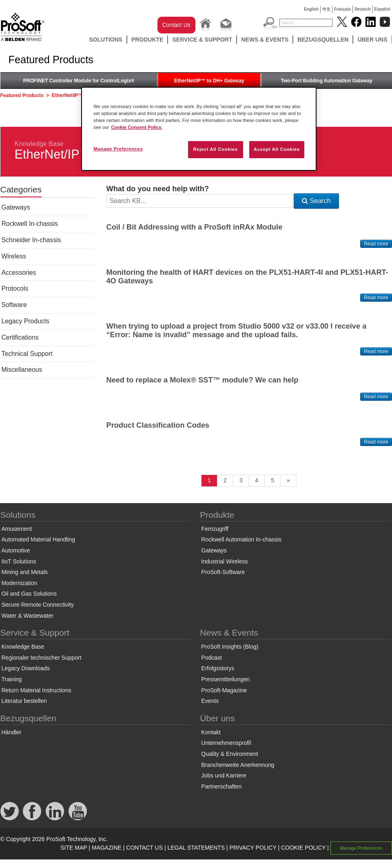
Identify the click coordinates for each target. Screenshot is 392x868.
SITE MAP (74, 848)
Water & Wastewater (28, 616)
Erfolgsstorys (218, 668)
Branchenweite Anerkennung (238, 765)
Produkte (147, 40)
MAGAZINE (107, 848)
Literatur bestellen (24, 701)
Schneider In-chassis (31, 240)
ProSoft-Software (223, 572)
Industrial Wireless (224, 561)
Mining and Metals (25, 572)
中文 (326, 9)
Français (342, 9)
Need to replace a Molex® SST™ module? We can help (203, 380)
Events (210, 701)
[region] (199, 129)
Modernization (20, 583)
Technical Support (27, 354)
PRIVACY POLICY (253, 848)
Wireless (14, 256)
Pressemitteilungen (225, 679)
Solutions (106, 40)
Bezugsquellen (323, 40)
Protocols (15, 288)
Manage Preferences (361, 848)
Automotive (16, 550)
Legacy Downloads (26, 668)
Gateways (16, 207)
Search (316, 201)
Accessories (19, 273)
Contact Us (176, 25)
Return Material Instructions (37, 690)
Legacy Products (25, 321)
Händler (12, 732)
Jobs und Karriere (224, 775)
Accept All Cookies (277, 149)
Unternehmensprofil (226, 743)
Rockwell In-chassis (30, 224)
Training (12, 679)
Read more (376, 244)
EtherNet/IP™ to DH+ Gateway (209, 81)
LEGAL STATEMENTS (196, 848)
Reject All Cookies (215, 149)
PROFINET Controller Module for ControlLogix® (79, 81)
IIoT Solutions (19, 561)
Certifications (20, 337)
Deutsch (362, 9)
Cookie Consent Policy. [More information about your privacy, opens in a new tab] (137, 127)
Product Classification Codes (158, 425)
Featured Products (22, 95)
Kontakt (211, 732)
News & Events (265, 40)
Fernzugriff (215, 529)
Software (14, 305)
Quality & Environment (229, 754)
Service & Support (202, 40)
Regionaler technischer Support (42, 658)
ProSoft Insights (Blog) (230, 647)
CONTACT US (144, 848)
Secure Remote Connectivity (38, 605)
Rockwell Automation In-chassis (241, 539)
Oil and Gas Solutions (29, 594)
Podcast (212, 658)
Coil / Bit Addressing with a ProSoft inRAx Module (195, 227)
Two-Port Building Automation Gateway (327, 81)
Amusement (17, 529)
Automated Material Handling (39, 539)
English (311, 9)
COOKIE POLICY (303, 848)
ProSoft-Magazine (224, 690)
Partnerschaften (221, 786)
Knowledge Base (39, 144)
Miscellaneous (22, 370)
